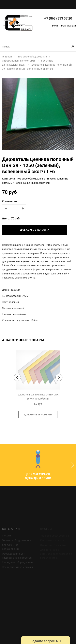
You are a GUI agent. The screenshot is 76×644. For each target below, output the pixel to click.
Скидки (6, 544)
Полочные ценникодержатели (32, 183)
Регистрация (69, 26)
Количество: (10, 201)
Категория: (9, 179)
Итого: (6, 219)
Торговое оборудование (32, 57)
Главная (7, 57)
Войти (55, 26)
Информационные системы (18, 61)
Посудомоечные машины (17, 575)
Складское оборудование (18, 570)
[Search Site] (38, 47)
